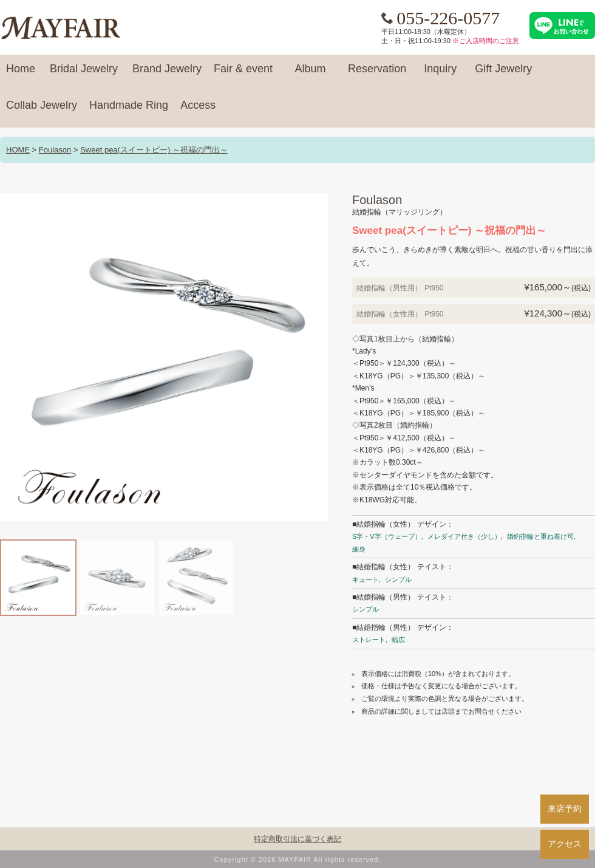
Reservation (377, 74)
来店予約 (565, 808)
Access (198, 111)
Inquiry (440, 74)
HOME (18, 150)
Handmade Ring (129, 111)
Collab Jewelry (42, 111)
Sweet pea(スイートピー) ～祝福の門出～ (154, 150)
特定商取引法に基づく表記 (297, 839)
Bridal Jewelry (84, 74)
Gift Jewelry (503, 74)
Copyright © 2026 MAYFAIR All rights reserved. (298, 859)
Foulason (55, 150)
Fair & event (243, 74)
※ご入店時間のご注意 (486, 41)
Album (310, 74)
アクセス (565, 844)
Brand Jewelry (167, 74)
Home (21, 74)
